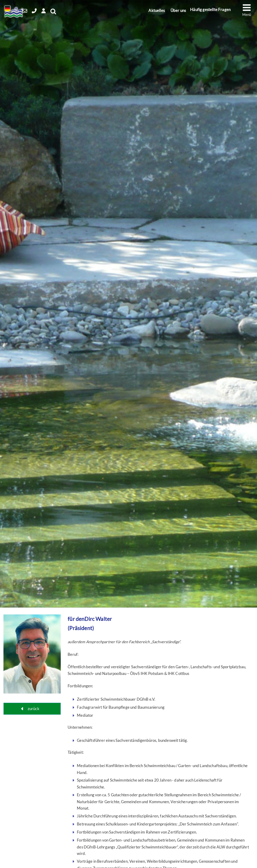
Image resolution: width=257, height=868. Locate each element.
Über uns (178, 10)
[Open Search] (61, 12)
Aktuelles (158, 10)
